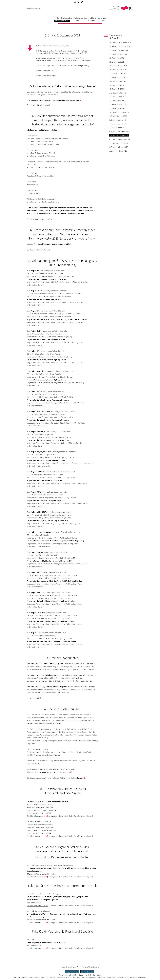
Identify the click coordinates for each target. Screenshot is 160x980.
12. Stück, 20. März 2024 (118, 104)
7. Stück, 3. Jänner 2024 (118, 128)
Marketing (97, 975)
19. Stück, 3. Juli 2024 (117, 62)
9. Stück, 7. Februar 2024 (118, 116)
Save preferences (87, 972)
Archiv (79, 21)
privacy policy (90, 977)
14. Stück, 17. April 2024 (118, 97)
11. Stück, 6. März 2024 (117, 108)
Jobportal (79, 778)
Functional (78, 975)
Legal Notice (66, 967)
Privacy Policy (76, 967)
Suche (103, 21)
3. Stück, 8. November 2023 (119, 143)
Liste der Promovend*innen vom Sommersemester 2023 (48, 244)
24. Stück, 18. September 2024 (120, 43)
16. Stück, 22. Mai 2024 (117, 85)
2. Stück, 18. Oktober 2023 (119, 147)
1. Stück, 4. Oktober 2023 (118, 151)
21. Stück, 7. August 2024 (118, 54)
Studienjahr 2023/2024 (81, 18)
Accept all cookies (72, 972)
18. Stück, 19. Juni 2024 (118, 70)
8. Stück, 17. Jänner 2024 (118, 120)
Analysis (88, 975)
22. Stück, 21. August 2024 (119, 50)
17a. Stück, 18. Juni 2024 (118, 74)
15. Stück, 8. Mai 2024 (117, 89)
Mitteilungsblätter (62, 21)
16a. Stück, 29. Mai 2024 (118, 81)
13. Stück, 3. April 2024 (117, 101)
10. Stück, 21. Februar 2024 (119, 112)
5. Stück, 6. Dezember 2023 (98, 18)
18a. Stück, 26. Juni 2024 (118, 66)
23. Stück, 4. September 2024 (120, 46)
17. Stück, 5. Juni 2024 (117, 77)
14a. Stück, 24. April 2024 (118, 93)
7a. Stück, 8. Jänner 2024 (118, 124)
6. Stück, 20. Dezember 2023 (119, 132)
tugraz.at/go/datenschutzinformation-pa (54, 772)
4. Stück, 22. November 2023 (120, 139)
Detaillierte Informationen (36, 816)
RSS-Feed (91, 21)
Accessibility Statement (90, 967)
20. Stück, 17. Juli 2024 (117, 58)
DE (75, 2)
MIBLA (57, 18)
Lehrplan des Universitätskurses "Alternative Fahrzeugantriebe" (55, 100)
